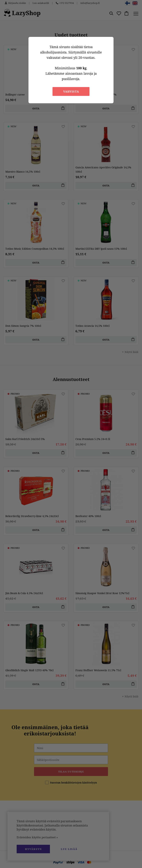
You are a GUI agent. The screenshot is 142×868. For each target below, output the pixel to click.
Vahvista (71, 91)
